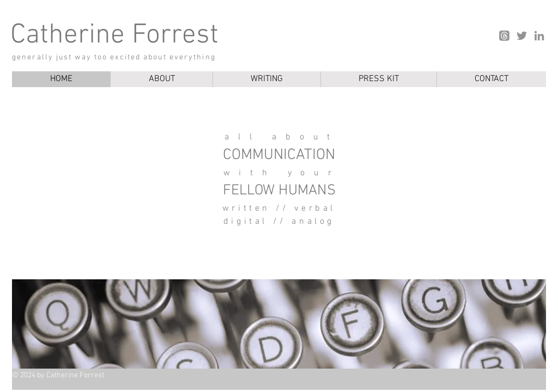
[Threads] (504, 36)
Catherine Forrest (114, 36)
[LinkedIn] (539, 36)
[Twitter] (522, 36)
